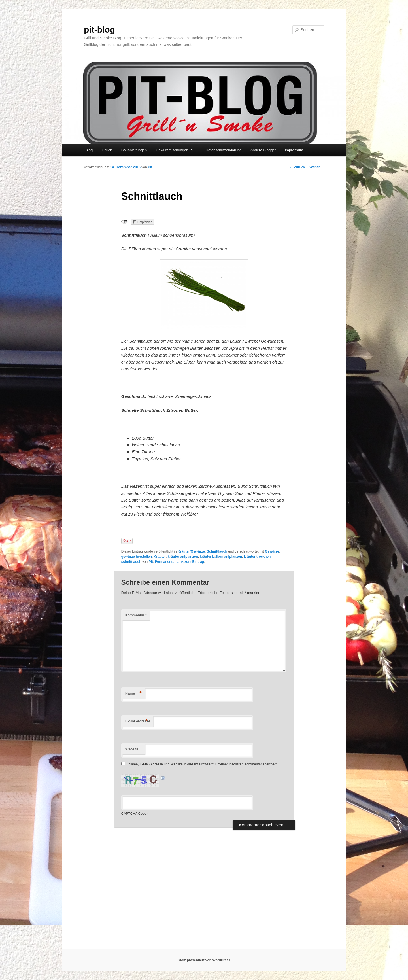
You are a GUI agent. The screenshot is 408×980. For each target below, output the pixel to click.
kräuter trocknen (257, 557)
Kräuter (160, 557)
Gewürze (272, 551)
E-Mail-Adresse (138, 721)
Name (134, 694)
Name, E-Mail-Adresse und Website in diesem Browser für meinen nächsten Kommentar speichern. (204, 764)
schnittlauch (131, 562)
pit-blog (99, 30)
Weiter (317, 167)
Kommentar (136, 615)
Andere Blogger (263, 150)
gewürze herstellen (137, 557)
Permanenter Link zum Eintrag (179, 562)
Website (132, 749)
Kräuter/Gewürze (191, 551)
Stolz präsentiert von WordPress (204, 960)
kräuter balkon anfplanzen (221, 557)
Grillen (107, 150)
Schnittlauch (217, 551)
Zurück (297, 167)
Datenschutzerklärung (224, 150)
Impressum (294, 150)
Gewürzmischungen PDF (176, 150)
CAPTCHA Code (134, 814)
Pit (150, 167)
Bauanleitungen (134, 150)
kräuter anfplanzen (183, 557)
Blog (89, 150)
